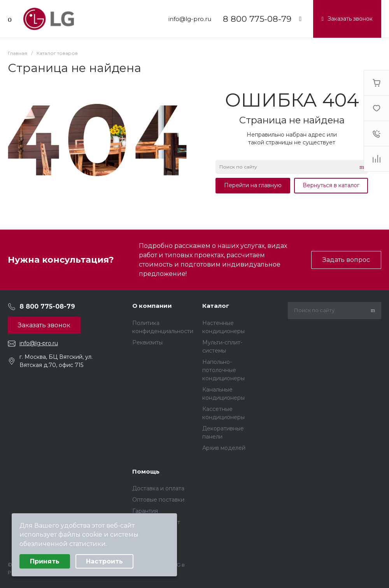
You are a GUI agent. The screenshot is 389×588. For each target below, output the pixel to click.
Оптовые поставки (158, 500)
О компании (152, 306)
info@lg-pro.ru (190, 19)
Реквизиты (147, 342)
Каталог (216, 306)
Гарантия (145, 511)
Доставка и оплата (158, 488)
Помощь (146, 471)
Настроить (104, 561)
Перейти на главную (253, 185)
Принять (45, 561)
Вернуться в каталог (331, 185)
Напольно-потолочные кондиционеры (223, 370)
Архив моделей (224, 448)
